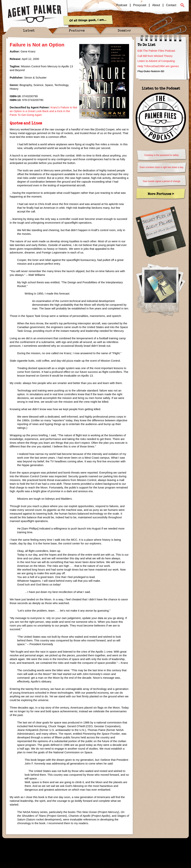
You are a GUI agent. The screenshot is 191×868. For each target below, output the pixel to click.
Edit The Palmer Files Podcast (156, 51)
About (156, 5)
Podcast (122, 5)
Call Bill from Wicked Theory (155, 56)
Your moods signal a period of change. (162, 181)
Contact (171, 5)
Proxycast (140, 5)
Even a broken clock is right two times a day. (162, 167)
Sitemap (58, 844)
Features (77, 30)
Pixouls (181, 844)
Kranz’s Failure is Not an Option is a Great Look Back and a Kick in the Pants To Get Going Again (43, 111)
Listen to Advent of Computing (156, 61)
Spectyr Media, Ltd (42, 844)
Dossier (124, 30)
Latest (29, 30)
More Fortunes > (161, 194)
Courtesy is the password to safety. (162, 155)
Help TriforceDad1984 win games (158, 66)
